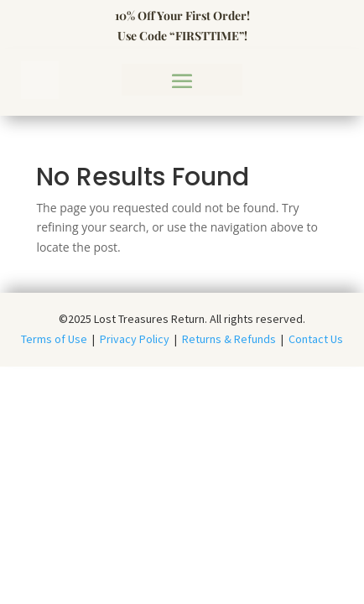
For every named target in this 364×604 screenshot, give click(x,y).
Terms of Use (57, 339)
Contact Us (316, 339)
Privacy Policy (135, 339)
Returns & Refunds (229, 339)
